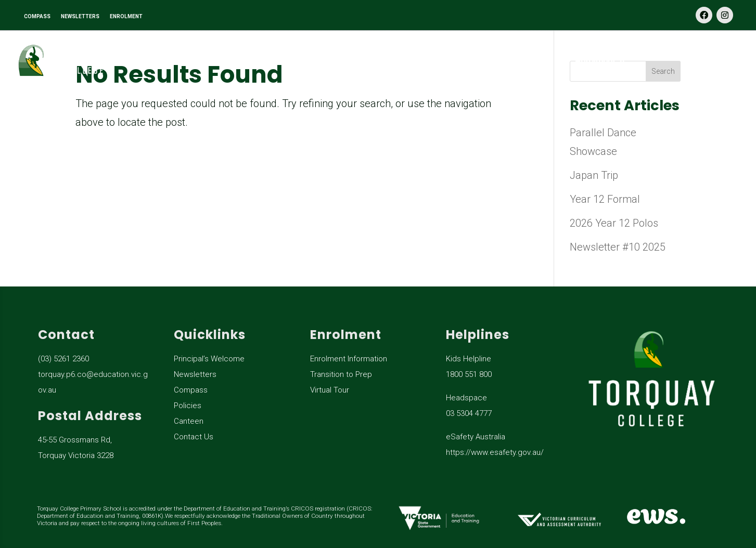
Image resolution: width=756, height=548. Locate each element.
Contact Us (720, 61)
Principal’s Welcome (209, 359)
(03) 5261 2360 (63, 359)
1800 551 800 (469, 374)
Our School (193, 61)
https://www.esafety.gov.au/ (495, 452)
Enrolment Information (349, 359)
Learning (315, 61)
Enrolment (595, 61)
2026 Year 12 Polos (614, 223)
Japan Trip (594, 175)
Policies (188, 406)
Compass (191, 390)
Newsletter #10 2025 (618, 247)
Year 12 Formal (605, 199)
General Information (453, 61)
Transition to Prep (341, 374)
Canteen (189, 421)
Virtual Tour (330, 390)
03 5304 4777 (469, 413)
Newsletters (195, 374)
